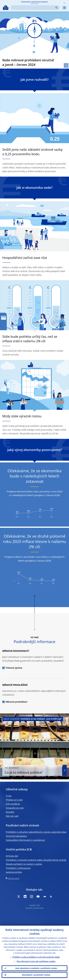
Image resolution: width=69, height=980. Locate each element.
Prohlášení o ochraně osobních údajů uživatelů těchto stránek (36, 860)
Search (57, 8)
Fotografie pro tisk (15, 808)
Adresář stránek (14, 878)
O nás (9, 796)
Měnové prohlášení (16, 702)
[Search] (33, 8)
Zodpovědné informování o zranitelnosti (25, 840)
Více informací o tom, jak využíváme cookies (36, 961)
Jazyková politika (14, 872)
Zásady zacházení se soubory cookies (24, 864)
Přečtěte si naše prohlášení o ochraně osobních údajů (36, 957)
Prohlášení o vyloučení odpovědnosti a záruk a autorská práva (36, 832)
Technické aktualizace (16, 836)
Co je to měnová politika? (32, 771)
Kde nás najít (12, 816)
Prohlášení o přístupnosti (18, 868)
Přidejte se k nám (14, 800)
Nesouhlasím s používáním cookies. (36, 975)
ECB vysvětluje (13, 804)
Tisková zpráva (14, 668)
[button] (64, 3)
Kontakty (10, 812)
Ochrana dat (12, 856)
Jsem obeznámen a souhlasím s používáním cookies (36, 968)
